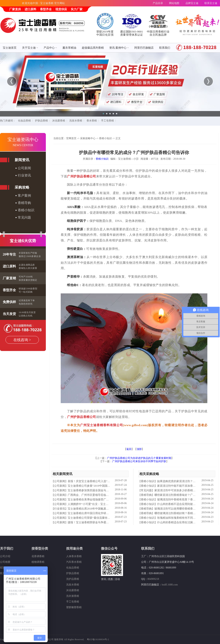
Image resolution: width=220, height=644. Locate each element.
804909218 (153, 579)
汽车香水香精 (74, 562)
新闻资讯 (22, 160)
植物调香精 (38, 562)
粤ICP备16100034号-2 (98, 639)
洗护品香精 (73, 579)
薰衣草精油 (69, 48)
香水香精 (92, 121)
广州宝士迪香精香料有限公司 (102, 425)
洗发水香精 (76, 121)
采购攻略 (22, 187)
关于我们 (7, 549)
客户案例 (24, 196)
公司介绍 (5, 556)
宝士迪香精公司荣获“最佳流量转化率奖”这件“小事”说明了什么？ (107, 518)
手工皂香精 (107, 121)
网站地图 (174, 3)
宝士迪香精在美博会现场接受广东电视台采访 (95, 500)
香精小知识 (26, 210)
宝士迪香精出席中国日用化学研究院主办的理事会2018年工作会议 (108, 513)
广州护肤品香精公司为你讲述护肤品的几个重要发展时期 (139, 458)
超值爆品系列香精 (93, 48)
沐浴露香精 (59, 121)
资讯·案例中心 (119, 48)
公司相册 (5, 562)
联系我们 (165, 48)
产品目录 (158, 3)
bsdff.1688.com (170, 585)
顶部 (139, 449)
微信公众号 (109, 549)
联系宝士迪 (211, 3)
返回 (129, 449)
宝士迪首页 (10, 48)
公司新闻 (24, 168)
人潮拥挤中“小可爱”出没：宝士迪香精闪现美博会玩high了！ (104, 504)
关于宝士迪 (30, 48)
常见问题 (24, 217)
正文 (118, 138)
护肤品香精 (41, 121)
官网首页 (71, 138)
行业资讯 (24, 175)
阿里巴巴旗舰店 (144, 48)
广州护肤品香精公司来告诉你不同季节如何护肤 (139, 461)
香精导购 (24, 203)
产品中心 (50, 48)
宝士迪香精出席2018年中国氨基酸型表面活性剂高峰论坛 (102, 509)
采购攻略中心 (88, 138)
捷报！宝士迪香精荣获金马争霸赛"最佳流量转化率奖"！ (102, 522)
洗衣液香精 (73, 596)
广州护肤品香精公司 (82, 176)
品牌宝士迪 (192, 3)
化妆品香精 (24, 121)
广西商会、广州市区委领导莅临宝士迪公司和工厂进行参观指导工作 (109, 495)
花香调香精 (38, 556)
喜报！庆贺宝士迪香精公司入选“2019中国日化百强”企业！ (103, 481)
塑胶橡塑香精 (74, 607)
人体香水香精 (74, 556)
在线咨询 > (22, 340)
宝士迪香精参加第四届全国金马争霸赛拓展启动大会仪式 (102, 490)
